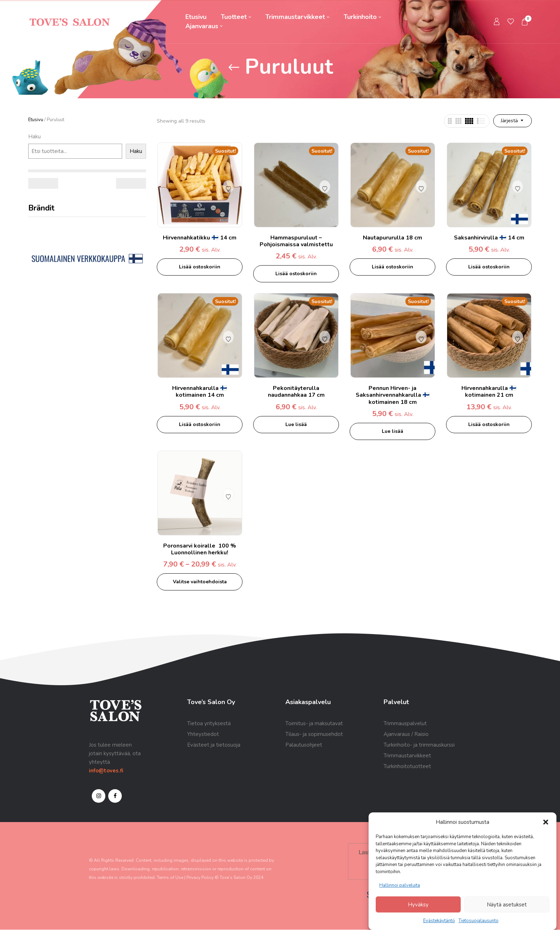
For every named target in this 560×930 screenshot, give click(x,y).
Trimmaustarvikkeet (407, 756)
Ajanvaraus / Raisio (406, 734)
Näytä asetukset (507, 905)
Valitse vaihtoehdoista (200, 582)
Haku (34, 137)
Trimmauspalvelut (405, 723)
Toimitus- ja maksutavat (314, 723)
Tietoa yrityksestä (209, 723)
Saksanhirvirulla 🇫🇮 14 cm (489, 238)
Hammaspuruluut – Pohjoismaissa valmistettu (296, 241)
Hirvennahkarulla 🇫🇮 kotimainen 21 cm (489, 392)
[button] (546, 822)
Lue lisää (296, 424)
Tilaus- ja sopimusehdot (314, 734)
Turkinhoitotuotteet (407, 766)
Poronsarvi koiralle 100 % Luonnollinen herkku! (200, 549)
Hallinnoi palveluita (400, 885)
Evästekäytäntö (439, 921)
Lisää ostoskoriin (200, 267)
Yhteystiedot (203, 734)
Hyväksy (418, 905)
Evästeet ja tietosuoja (214, 745)
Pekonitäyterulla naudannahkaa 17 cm (296, 392)
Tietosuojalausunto (479, 921)
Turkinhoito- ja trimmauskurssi (419, 745)
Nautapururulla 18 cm (392, 238)
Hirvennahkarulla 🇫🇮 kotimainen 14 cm (200, 392)
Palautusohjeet (304, 745)
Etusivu (36, 120)
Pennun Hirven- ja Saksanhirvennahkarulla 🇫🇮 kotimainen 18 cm (393, 395)
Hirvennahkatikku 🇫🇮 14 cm (200, 238)
